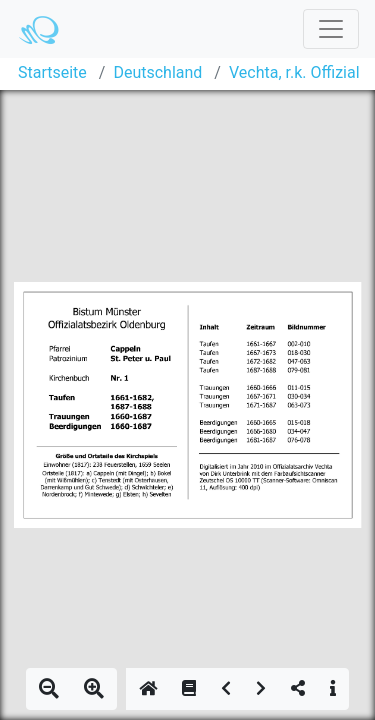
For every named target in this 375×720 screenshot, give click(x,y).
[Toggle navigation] (331, 29)
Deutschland (157, 72)
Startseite (52, 72)
